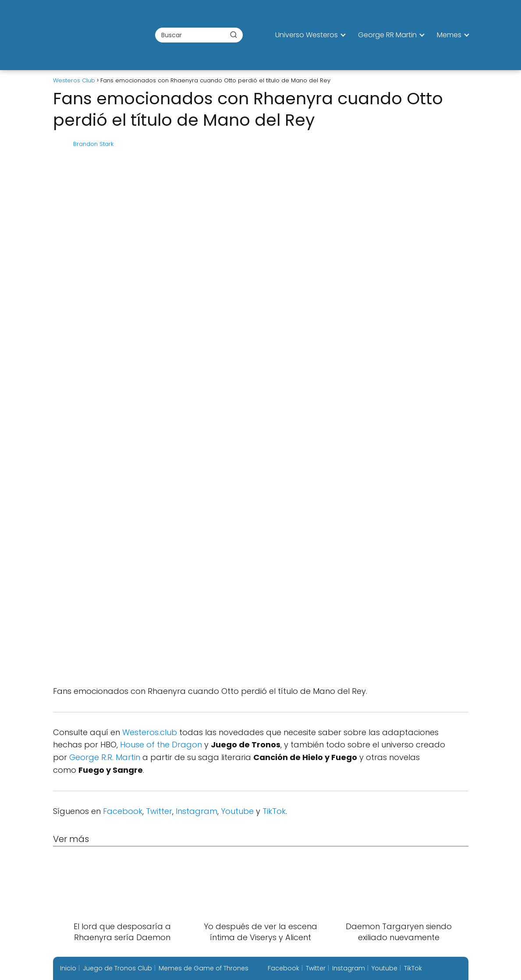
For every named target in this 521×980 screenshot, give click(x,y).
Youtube (237, 811)
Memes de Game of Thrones (204, 968)
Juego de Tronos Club (117, 968)
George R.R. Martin (105, 757)
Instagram (197, 811)
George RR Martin (387, 35)
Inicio (68, 968)
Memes (449, 35)
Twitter (159, 811)
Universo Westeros (307, 35)
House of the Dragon (161, 745)
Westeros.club (150, 732)
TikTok (274, 811)
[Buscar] (234, 35)
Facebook (123, 811)
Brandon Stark (93, 144)
